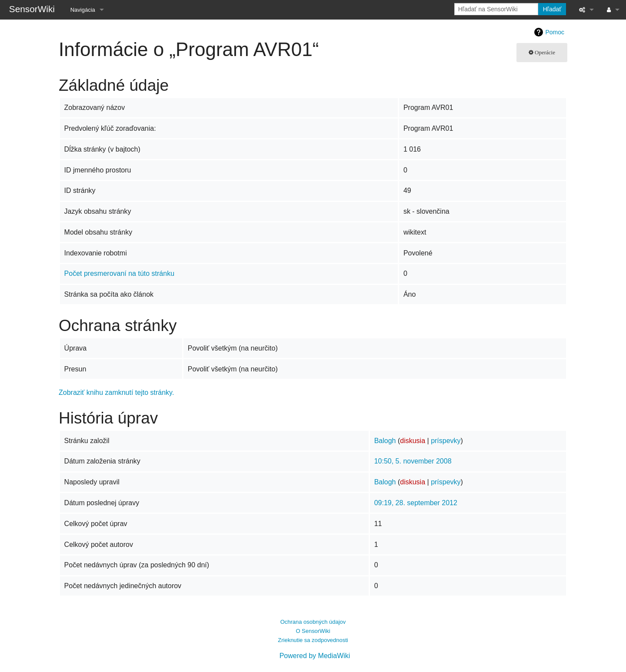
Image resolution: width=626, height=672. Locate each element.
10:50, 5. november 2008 (413, 461)
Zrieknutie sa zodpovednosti (313, 640)
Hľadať (552, 9)
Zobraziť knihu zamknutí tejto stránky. (116, 392)
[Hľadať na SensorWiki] (496, 9)
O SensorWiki (313, 631)
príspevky (446, 441)
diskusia (413, 441)
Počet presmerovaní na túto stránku (119, 273)
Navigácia (83, 10)
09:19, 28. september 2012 (416, 503)
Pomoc (555, 32)
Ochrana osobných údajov (313, 622)
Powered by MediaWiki (315, 656)
